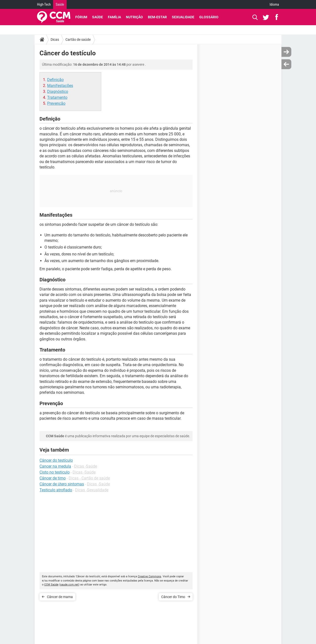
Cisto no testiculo (55, 472)
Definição (55, 80)
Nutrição (134, 17)
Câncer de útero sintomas (62, 484)
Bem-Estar (157, 17)
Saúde (60, 4)
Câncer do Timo (173, 597)
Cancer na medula (55, 466)
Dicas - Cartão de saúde (89, 478)
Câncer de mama (60, 597)
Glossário (209, 17)
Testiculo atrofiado (56, 490)
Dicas (55, 40)
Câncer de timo (53, 478)
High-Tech (44, 4)
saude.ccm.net (69, 585)
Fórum (81, 17)
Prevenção (56, 103)
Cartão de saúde (78, 40)
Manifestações (60, 86)
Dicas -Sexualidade (92, 490)
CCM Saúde (51, 585)
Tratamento (57, 97)
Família (114, 17)
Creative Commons (149, 576)
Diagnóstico (58, 92)
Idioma (274, 4)
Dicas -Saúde (86, 466)
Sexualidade (183, 17)
